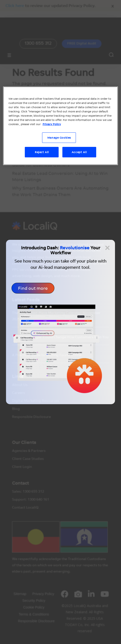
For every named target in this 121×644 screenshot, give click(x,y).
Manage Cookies (59, 138)
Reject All (42, 152)
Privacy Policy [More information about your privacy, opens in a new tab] (52, 124)
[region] (60, 126)
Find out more (33, 288)
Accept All (79, 152)
